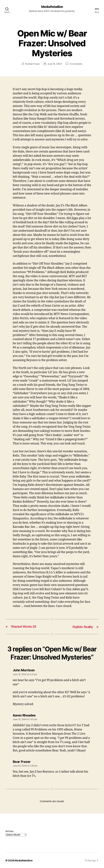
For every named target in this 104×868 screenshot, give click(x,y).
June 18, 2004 (55, 64)
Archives (9, 831)
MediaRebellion (52, 7)
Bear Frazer (34, 64)
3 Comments (76, 64)
